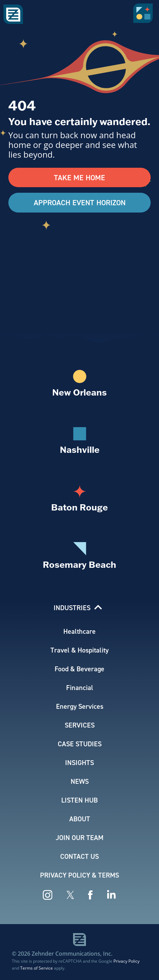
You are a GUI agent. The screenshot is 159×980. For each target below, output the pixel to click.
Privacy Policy (126, 961)
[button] (144, 16)
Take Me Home (79, 177)
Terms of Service (37, 968)
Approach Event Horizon (80, 202)
